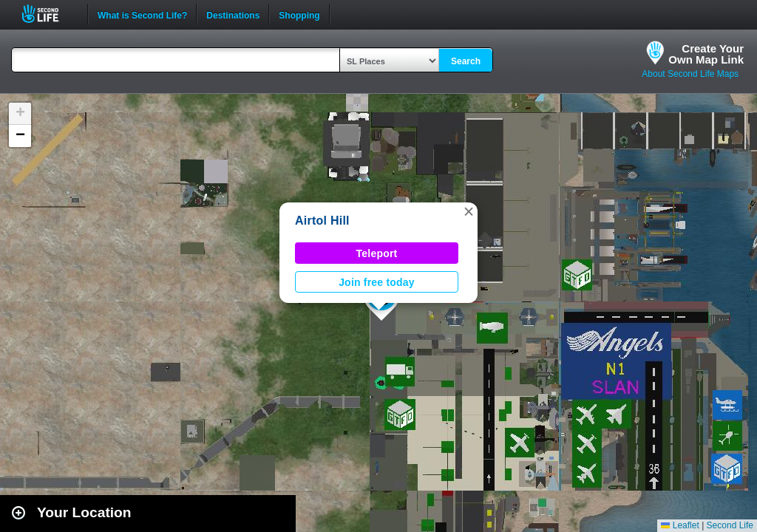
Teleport (377, 253)
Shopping (299, 14)
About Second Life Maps (690, 74)
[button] (469, 211)
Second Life (48, 14)
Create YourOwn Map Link (706, 54)
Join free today (377, 282)
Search (466, 61)
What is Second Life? (142, 14)
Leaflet (680, 525)
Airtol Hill (322, 221)
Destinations (233, 14)
